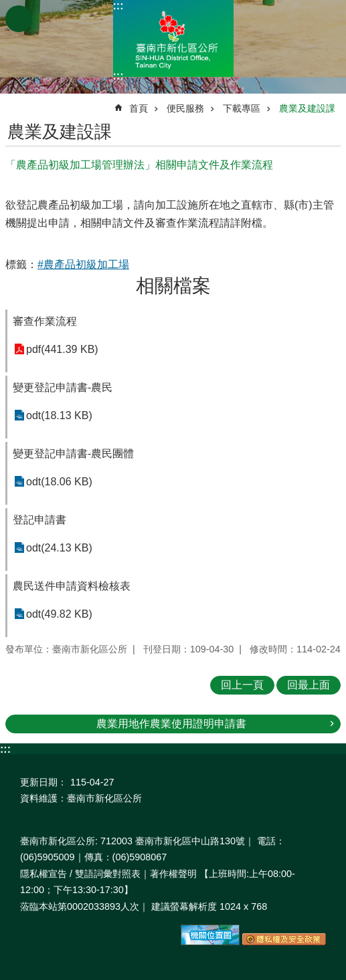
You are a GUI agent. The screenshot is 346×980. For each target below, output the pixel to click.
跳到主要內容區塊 (7, 7)
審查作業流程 (45, 321)
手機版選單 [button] (19, 19)
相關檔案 (173, 286)
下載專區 (242, 108)
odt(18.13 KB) (59, 415)
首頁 (139, 108)
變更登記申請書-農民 (63, 387)
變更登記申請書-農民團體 (73, 454)
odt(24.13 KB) (59, 548)
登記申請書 (39, 520)
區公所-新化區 (173, 38)
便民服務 (185, 108)
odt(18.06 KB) (59, 482)
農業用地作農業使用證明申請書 (171, 724)
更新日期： (44, 782)
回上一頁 (242, 685)
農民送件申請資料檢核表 (72, 586)
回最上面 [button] (309, 685)
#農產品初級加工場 (83, 264)
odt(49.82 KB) (59, 614)
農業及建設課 (307, 108)
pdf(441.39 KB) (62, 349)
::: (118, 6)
